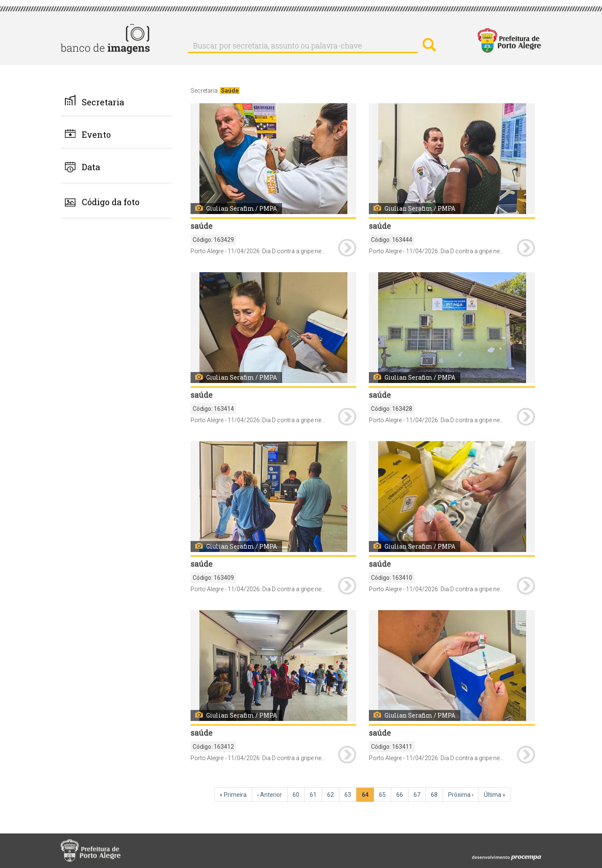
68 (437, 794)
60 (299, 794)
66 (402, 794)
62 (333, 794)
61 (316, 794)
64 (368, 796)
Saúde (230, 91)
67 (420, 794)
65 (385, 794)
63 (351, 794)
